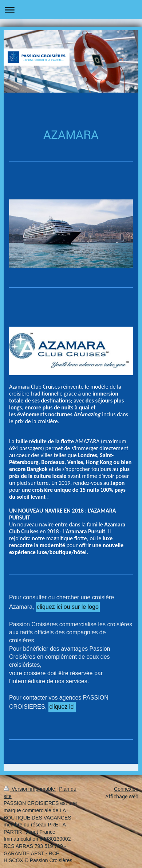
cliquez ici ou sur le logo (68, 607)
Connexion (126, 789)
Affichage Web (122, 796)
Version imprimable (30, 789)
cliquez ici (62, 707)
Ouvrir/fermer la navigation (71, 10)
